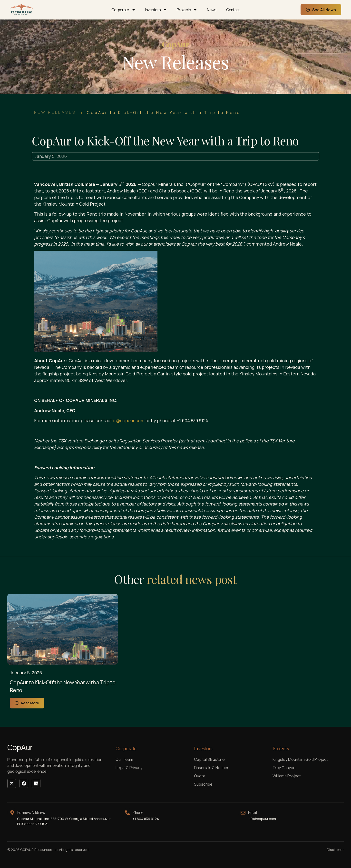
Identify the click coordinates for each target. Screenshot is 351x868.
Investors (156, 10)
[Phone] (127, 813)
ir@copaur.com (129, 420)
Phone (138, 812)
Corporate (123, 10)
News (212, 10)
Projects (187, 10)
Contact (233, 10)
